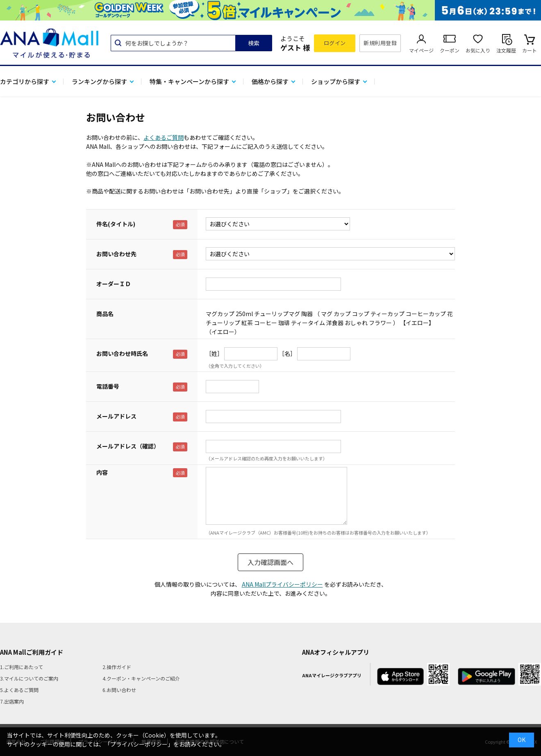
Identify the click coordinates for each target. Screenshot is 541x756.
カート (530, 50)
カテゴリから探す (25, 81)
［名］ (287, 353)
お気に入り (478, 50)
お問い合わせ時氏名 (122, 353)
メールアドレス (116, 416)
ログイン (335, 43)
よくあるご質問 (164, 137)
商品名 (105, 314)
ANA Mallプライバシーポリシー (282, 584)
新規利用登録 (380, 43)
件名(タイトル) (116, 224)
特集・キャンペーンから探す (189, 81)
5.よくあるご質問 (19, 690)
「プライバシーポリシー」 (139, 744)
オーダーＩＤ (114, 284)
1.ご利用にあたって (22, 667)
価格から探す (270, 81)
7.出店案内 (12, 701)
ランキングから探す (99, 81)
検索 (254, 43)
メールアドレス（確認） (128, 446)
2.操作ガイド (117, 667)
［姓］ (214, 353)
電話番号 (108, 386)
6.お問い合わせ (119, 690)
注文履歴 (506, 50)
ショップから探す (336, 81)
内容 (102, 472)
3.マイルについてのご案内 (29, 678)
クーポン (450, 50)
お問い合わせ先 (116, 254)
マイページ (421, 50)
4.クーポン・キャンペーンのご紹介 (141, 678)
